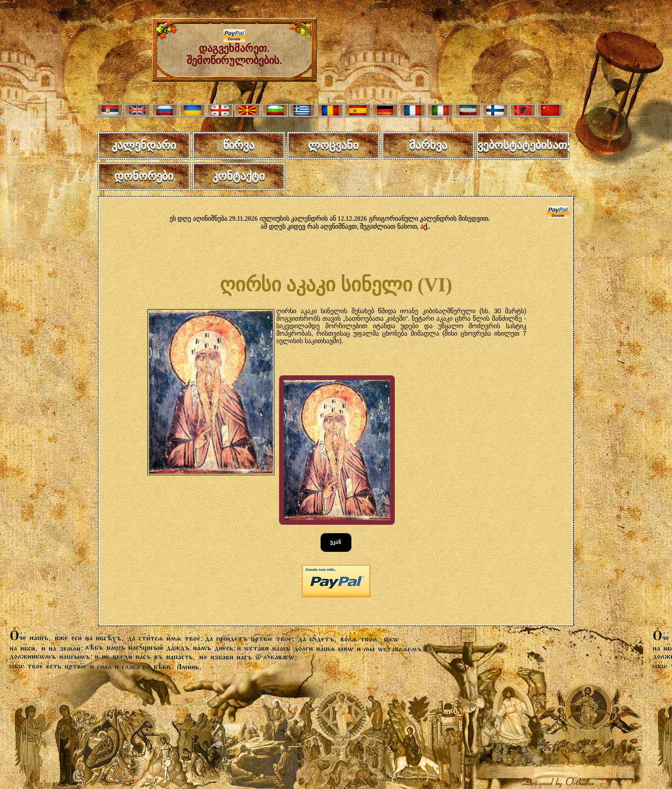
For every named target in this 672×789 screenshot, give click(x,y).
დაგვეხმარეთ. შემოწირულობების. (234, 50)
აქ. (425, 227)
